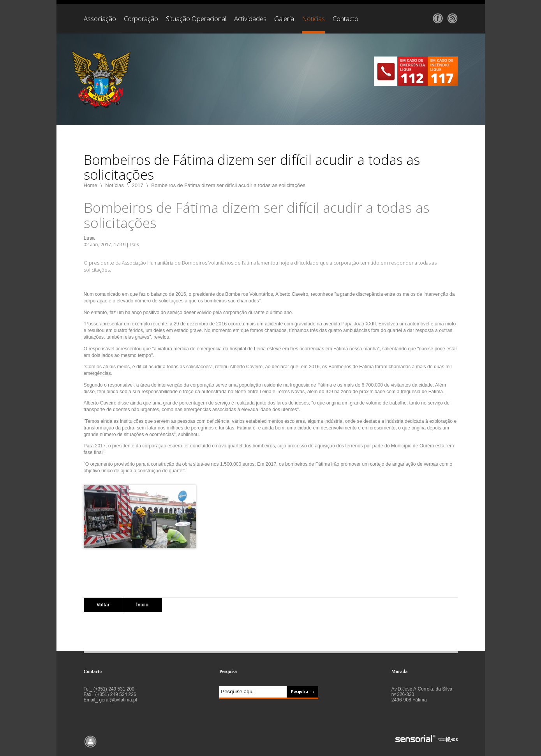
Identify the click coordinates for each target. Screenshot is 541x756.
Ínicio (142, 605)
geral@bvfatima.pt (118, 700)
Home (91, 185)
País (134, 245)
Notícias (115, 185)
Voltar (103, 605)
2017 (137, 185)
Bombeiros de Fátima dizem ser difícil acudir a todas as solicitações (228, 185)
